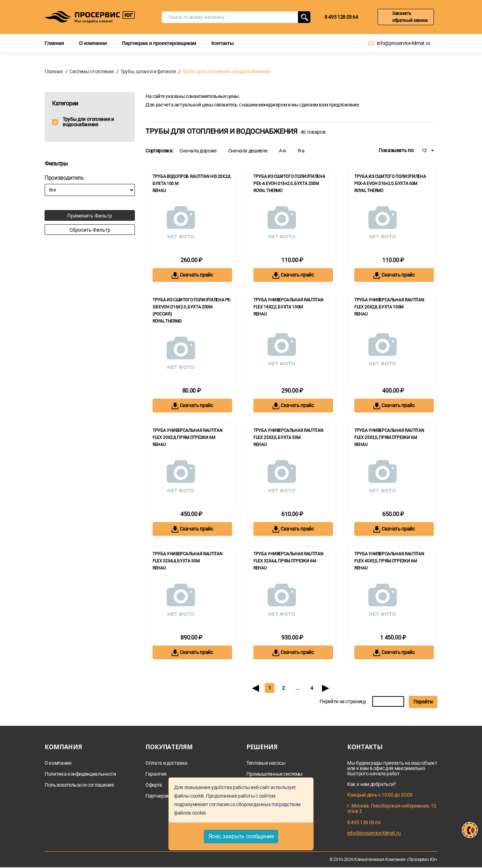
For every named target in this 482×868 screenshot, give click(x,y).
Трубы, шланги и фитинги (148, 71)
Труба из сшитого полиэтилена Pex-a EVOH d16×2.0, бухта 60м (390, 180)
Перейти (423, 702)
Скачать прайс (192, 275)
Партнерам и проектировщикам (159, 43)
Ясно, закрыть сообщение (241, 836)
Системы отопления (91, 71)
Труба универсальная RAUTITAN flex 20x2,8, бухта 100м (389, 303)
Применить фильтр (90, 216)
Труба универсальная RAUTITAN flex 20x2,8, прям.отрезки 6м (187, 434)
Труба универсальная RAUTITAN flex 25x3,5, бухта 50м (288, 434)
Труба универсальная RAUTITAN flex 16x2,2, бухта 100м (288, 303)
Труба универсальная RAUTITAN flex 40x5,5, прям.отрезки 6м (389, 557)
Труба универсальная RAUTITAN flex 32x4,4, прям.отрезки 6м (288, 557)
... (297, 688)
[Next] (326, 688)
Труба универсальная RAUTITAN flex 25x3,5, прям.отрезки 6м (389, 434)
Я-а (301, 151)
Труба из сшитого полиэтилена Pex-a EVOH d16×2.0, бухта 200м (289, 180)
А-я (282, 151)
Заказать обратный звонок (410, 17)
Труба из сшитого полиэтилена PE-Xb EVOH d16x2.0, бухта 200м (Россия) (192, 307)
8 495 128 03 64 (341, 17)
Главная (54, 43)
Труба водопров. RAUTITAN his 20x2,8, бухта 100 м (192, 180)
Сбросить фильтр (90, 230)
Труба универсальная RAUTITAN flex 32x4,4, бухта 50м (187, 557)
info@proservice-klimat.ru (404, 43)
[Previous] (255, 688)
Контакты (222, 43)
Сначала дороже (198, 151)
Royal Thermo (268, 191)
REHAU (159, 191)
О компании (93, 43)
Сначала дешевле (248, 151)
